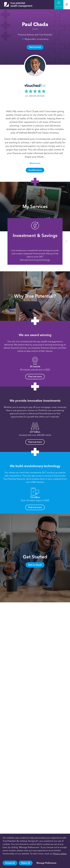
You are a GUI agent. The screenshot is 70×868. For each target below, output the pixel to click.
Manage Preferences (46, 863)
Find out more (35, 377)
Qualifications (35, 170)
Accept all (10, 863)
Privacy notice (60, 854)
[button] (66, 241)
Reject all (26, 863)
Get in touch (35, 47)
